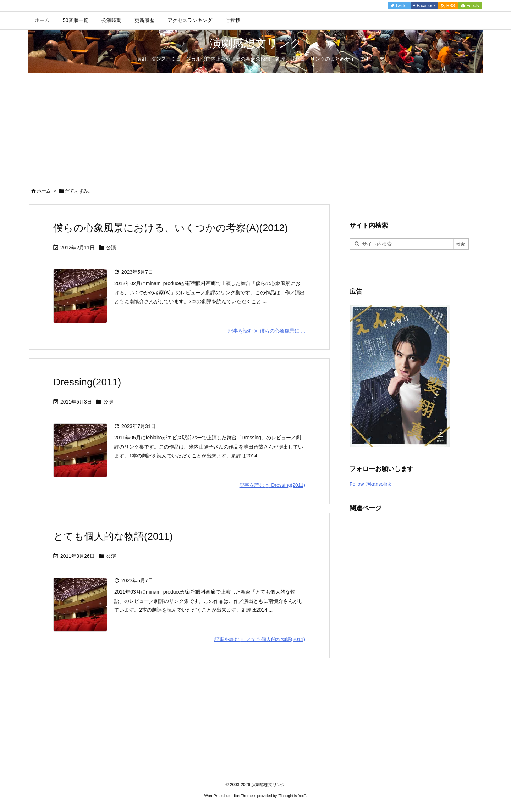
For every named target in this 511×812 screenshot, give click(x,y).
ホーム (44, 191)
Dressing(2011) (87, 382)
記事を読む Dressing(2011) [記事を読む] (272, 485)
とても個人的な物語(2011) (113, 536)
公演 (111, 248)
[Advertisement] (255, 126)
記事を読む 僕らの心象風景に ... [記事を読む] (267, 331)
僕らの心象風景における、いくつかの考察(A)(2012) (171, 228)
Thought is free (292, 796)
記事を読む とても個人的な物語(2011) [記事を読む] (260, 639)
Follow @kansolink (370, 484)
